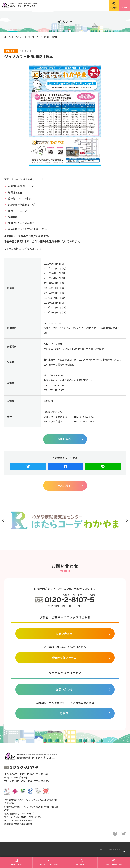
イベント (19, 37)
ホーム (8, 37)
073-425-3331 (18, 781)
